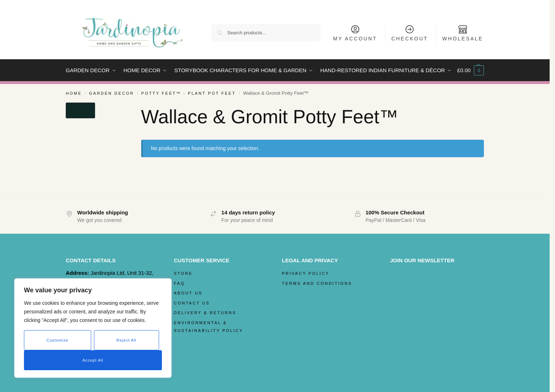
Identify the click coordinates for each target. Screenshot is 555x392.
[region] (93, 328)
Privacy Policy (306, 273)
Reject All (127, 340)
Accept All (93, 360)
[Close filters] (80, 110)
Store (184, 273)
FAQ (180, 283)
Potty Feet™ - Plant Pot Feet (188, 93)
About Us (188, 293)
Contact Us (192, 303)
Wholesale (463, 33)
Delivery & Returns (205, 313)
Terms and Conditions (317, 283)
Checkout (410, 33)
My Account (355, 33)
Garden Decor (112, 93)
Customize (57, 340)
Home (74, 93)
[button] (470, 70)
